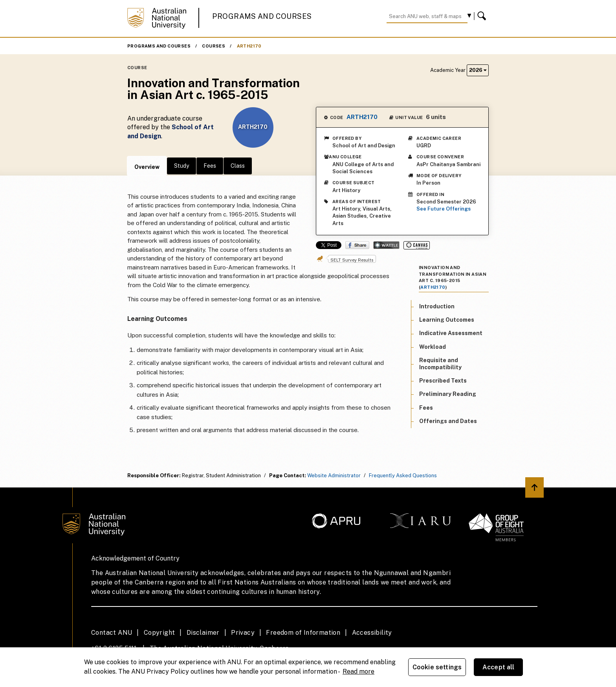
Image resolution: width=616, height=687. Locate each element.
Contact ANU (112, 633)
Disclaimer (203, 633)
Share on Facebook (357, 245)
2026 (478, 70)
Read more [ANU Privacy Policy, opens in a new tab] (358, 671)
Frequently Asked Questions (403, 475)
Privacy (243, 633)
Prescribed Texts (443, 381)
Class (238, 166)
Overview (147, 167)
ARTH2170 (249, 46)
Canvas (417, 245)
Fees (210, 166)
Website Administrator (334, 475)
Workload (433, 347)
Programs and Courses (262, 16)
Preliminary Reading (448, 394)
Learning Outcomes (447, 320)
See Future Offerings (444, 209)
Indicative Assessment (451, 333)
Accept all (499, 667)
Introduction (437, 306)
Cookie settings (437, 667)
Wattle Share (386, 245)
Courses (214, 46)
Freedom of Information (303, 633)
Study (181, 166)
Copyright (159, 633)
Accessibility (372, 633)
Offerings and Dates (448, 421)
